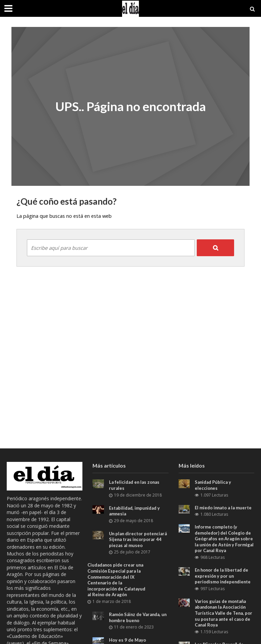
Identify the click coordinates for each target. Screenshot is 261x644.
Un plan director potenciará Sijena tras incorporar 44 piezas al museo (138, 539)
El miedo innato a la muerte (223, 508)
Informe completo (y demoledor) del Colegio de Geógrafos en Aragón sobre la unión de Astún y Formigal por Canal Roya (224, 539)
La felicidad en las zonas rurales (135, 485)
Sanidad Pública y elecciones (213, 485)
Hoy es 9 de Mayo (127, 640)
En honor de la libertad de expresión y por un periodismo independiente (223, 576)
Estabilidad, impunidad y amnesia (135, 511)
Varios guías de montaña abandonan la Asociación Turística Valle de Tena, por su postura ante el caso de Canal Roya (224, 613)
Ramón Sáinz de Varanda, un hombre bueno (138, 617)
